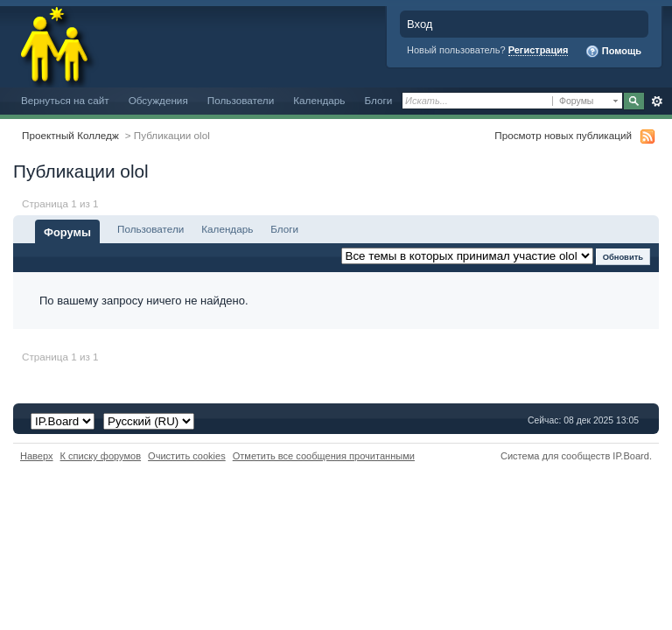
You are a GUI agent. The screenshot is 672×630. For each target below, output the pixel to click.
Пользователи (241, 100)
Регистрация (539, 50)
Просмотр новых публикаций (563, 135)
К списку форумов (101, 456)
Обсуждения (158, 100)
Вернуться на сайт (65, 100)
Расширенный (657, 101)
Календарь (319, 100)
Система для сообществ (555, 456)
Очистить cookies (187, 456)
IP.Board (631, 456)
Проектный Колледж (70, 135)
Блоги (378, 100)
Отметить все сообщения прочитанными (324, 456)
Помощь (613, 52)
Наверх (37, 456)
